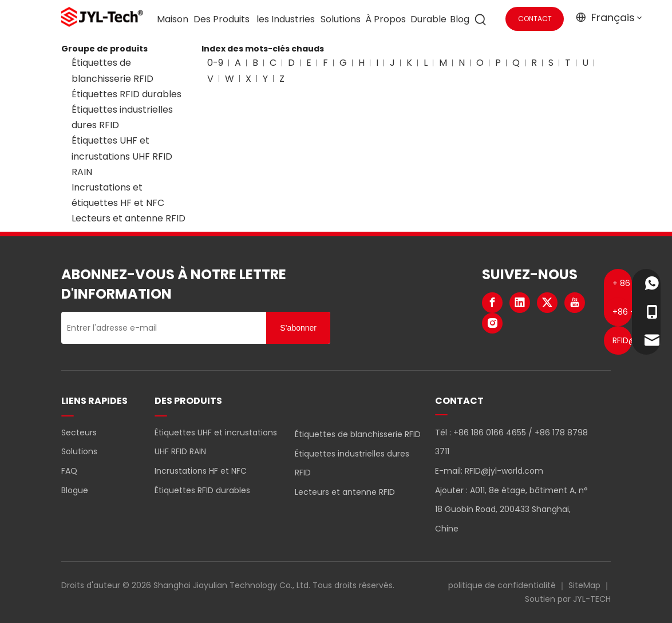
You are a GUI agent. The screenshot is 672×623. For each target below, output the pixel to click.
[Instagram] (492, 323)
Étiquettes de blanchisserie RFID (358, 434)
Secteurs (79, 432)
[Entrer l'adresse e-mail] (161, 328)
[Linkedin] (520, 303)
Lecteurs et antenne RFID (129, 218)
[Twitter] (547, 303)
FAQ (69, 471)
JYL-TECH (592, 599)
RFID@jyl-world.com (504, 471)
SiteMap (584, 585)
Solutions (79, 451)
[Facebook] (492, 303)
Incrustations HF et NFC (201, 471)
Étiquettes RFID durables (127, 94)
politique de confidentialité (502, 585)
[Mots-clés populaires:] (481, 20)
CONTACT (535, 19)
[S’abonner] (298, 328)
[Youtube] (575, 303)
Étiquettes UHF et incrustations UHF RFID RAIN (122, 156)
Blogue (75, 490)
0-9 (215, 63)
